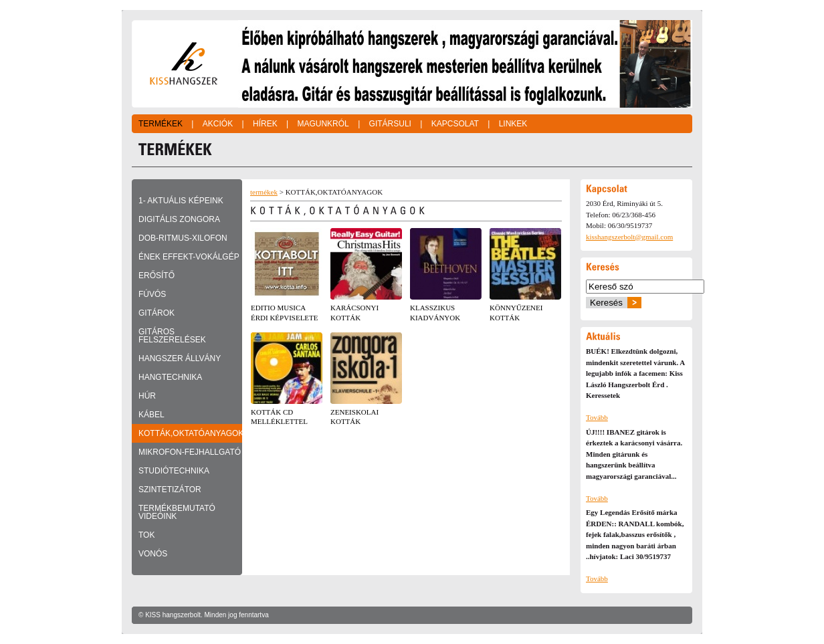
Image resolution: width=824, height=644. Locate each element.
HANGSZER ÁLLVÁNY (180, 358)
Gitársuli (390, 124)
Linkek (513, 124)
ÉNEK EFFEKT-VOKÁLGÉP (189, 257)
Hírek (265, 124)
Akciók (218, 124)
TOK (146, 535)
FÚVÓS (152, 294)
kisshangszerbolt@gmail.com (629, 237)
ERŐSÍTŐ (157, 276)
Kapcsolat (455, 124)
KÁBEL (151, 415)
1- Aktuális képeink (181, 201)
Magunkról (323, 124)
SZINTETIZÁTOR (170, 490)
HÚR (147, 396)
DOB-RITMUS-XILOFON (183, 238)
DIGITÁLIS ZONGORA (179, 219)
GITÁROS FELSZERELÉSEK (172, 336)
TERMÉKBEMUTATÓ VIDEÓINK (177, 512)
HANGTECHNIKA (170, 377)
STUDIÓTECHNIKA (174, 471)
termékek (264, 192)
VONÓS (153, 554)
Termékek (161, 124)
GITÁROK (157, 313)
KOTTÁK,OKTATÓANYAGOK (190, 433)
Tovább (597, 417)
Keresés (606, 303)
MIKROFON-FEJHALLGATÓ (190, 452)
